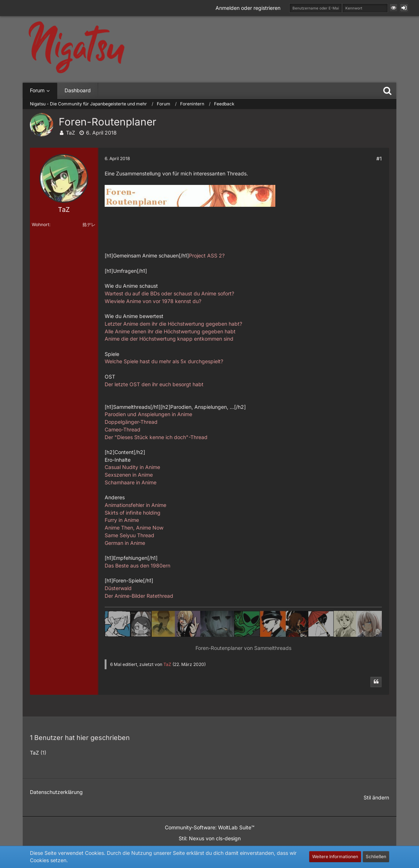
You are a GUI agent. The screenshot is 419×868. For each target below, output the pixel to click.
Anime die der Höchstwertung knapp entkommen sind (169, 339)
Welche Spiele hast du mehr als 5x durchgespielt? (164, 361)
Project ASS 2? (207, 255)
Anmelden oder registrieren (248, 8)
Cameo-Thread (123, 429)
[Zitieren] (376, 682)
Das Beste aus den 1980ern (137, 565)
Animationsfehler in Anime (135, 505)
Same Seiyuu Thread (129, 535)
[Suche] (387, 90)
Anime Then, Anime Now (134, 528)
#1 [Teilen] (379, 158)
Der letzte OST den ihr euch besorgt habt (154, 384)
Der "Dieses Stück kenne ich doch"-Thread (156, 437)
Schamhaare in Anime (131, 482)
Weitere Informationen (335, 857)
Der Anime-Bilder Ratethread (139, 596)
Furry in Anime (122, 520)
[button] (393, 8)
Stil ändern (376, 797)
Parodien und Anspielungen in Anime (148, 414)
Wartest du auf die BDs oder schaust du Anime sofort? (169, 293)
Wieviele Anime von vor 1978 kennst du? (153, 301)
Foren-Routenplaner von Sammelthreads (243, 648)
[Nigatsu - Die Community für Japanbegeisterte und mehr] (77, 48)
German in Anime (125, 543)
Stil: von (210, 838)
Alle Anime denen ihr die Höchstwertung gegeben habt (170, 331)
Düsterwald (118, 588)
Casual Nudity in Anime (132, 467)
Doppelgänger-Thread (131, 422)
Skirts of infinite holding (133, 513)
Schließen (376, 857)
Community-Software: (210, 827)
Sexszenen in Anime (129, 475)
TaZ (71, 133)
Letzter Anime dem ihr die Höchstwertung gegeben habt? (173, 324)
